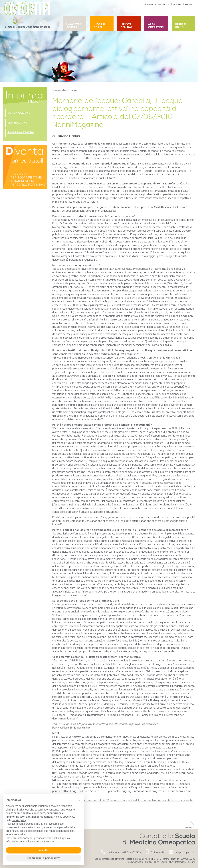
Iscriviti (190, 5)
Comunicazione (19, 113)
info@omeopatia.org (185, 852)
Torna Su (190, 828)
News (74, 90)
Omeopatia (59, 90)
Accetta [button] (44, 850)
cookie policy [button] (19, 820)
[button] (80, 800)
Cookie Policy (167, 862)
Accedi (177, 5)
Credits (192, 862)
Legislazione (17, 123)
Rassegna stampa (21, 133)
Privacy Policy (152, 862)
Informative (181, 862)
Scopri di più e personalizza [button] (44, 858)
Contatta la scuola (157, 5)
